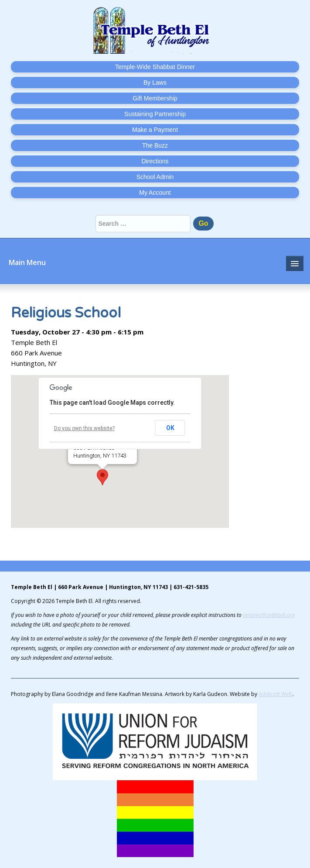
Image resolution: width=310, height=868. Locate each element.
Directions (155, 161)
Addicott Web (276, 694)
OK (170, 428)
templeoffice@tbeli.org (269, 615)
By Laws (155, 83)
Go (203, 223)
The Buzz (155, 145)
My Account (155, 193)
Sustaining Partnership (155, 114)
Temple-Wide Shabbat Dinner (155, 67)
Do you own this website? (84, 428)
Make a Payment (155, 130)
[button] (102, 477)
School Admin (155, 177)
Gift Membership (155, 98)
